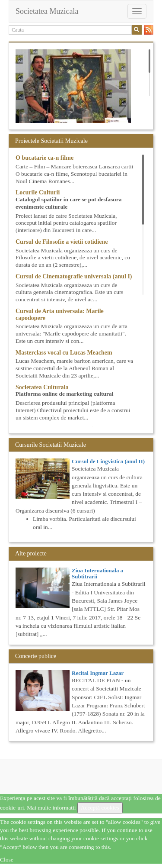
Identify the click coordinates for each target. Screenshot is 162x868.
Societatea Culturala (42, 387)
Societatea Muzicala (47, 11)
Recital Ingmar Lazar (98, 673)
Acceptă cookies (100, 808)
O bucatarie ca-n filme (44, 158)
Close (7, 860)
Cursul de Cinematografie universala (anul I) (74, 276)
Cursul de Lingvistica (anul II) (108, 461)
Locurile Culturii (38, 192)
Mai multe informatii (51, 808)
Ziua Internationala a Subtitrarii (97, 573)
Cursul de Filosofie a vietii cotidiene (62, 242)
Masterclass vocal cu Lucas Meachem (64, 353)
